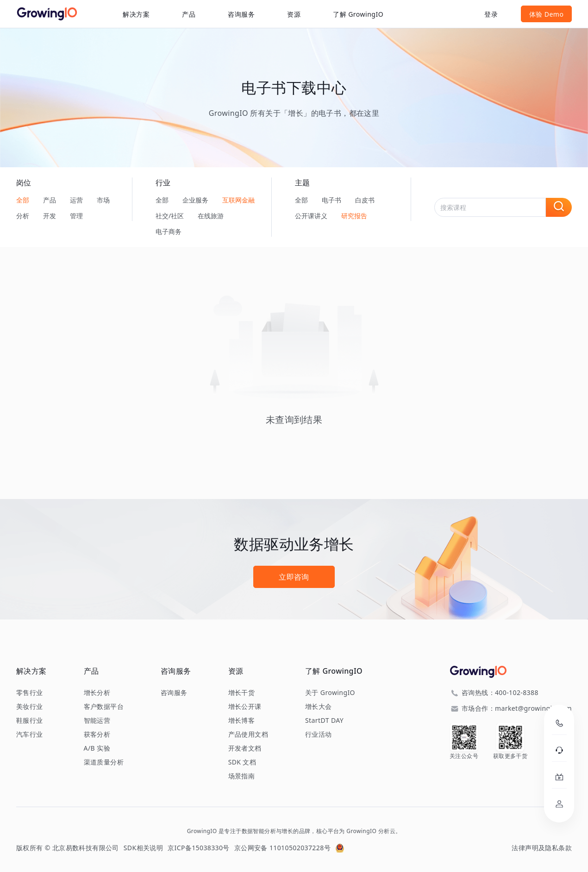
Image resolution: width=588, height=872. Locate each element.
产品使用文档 (248, 734)
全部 (23, 200)
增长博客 (242, 720)
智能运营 (97, 720)
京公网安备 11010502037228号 (282, 848)
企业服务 (195, 200)
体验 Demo (547, 14)
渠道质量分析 (104, 762)
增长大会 (319, 707)
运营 (76, 200)
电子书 (332, 200)
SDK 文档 (242, 762)
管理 (76, 216)
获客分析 (97, 734)
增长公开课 (245, 707)
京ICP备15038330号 (199, 848)
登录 (491, 14)
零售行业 (30, 693)
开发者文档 (245, 748)
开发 (50, 216)
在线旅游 (211, 216)
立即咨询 (294, 577)
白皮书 (365, 200)
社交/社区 (170, 216)
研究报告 (354, 216)
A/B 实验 (97, 748)
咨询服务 (241, 14)
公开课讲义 (311, 216)
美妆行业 (30, 707)
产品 (50, 200)
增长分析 (97, 693)
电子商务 (169, 231)
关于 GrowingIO (330, 693)
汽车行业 (30, 734)
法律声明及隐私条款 (542, 848)
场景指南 (242, 776)
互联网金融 (238, 200)
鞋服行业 (30, 720)
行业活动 (319, 734)
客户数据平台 (104, 707)
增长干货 (242, 693)
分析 (23, 216)
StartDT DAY (324, 720)
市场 (103, 200)
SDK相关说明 (143, 848)
